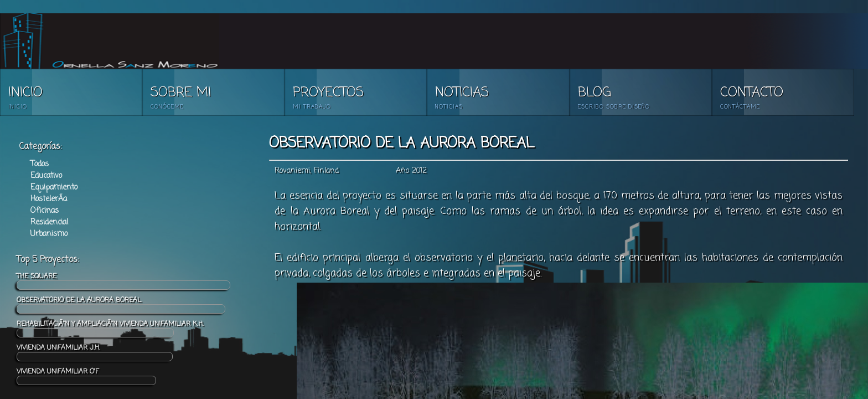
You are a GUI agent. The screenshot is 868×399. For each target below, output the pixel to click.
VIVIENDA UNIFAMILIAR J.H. (95, 352)
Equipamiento (54, 188)
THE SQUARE (123, 281)
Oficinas (45, 211)
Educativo (46, 176)
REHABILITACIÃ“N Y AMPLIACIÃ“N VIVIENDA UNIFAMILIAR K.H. (110, 328)
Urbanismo (49, 234)
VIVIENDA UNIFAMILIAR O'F (86, 376)
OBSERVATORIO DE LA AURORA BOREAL (121, 305)
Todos (40, 164)
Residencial (49, 222)
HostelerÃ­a (49, 199)
